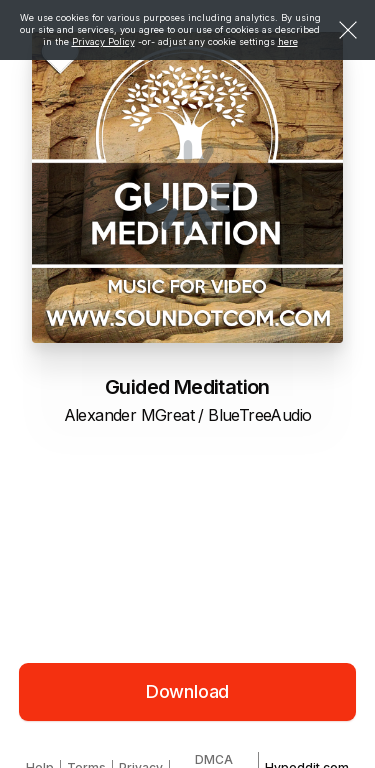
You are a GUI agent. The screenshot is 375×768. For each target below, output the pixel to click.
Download (188, 691)
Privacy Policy (103, 41)
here (288, 41)
